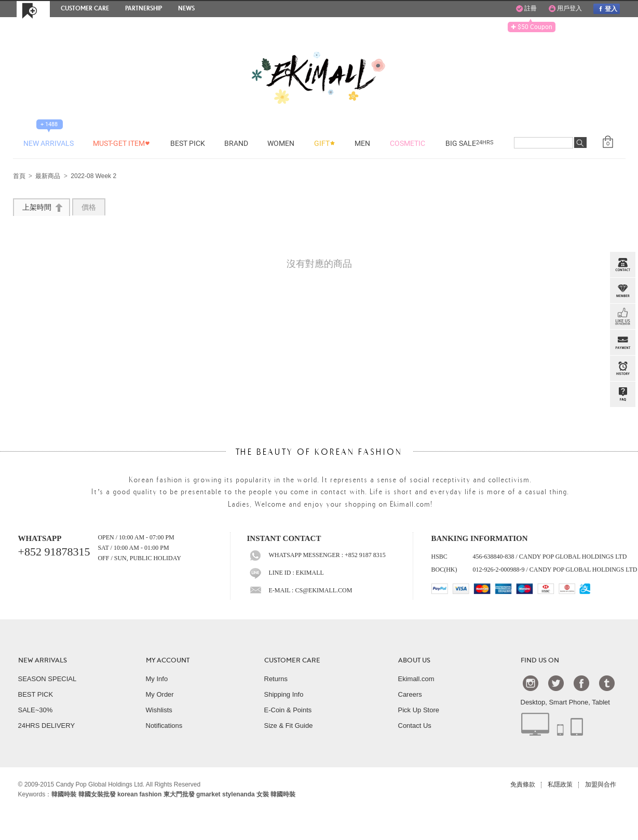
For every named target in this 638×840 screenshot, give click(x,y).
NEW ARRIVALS (43, 660)
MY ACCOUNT (168, 660)
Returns (276, 679)
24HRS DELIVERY (47, 726)
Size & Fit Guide (289, 726)
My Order (160, 694)
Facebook (581, 683)
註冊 (526, 9)
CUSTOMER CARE (292, 660)
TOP (621, 446)
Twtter (556, 683)
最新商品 (48, 177)
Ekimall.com (416, 679)
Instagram (531, 683)
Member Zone (622, 291)
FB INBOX (622, 317)
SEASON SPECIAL (47, 679)
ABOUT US (414, 660)
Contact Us (415, 726)
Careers (410, 694)
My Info (157, 679)
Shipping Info (284, 694)
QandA (622, 395)
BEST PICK (36, 694)
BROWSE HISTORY (622, 369)
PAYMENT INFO (622, 343)
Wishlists (159, 710)
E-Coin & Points (288, 710)
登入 (606, 9)
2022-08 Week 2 (93, 177)
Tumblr (607, 683)
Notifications (164, 726)
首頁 (19, 177)
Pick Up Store (419, 710)
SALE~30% (36, 710)
